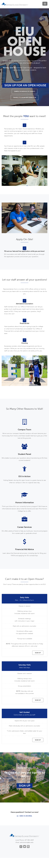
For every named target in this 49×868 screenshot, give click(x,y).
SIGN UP (38, 653)
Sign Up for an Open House (25, 85)
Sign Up (25, 786)
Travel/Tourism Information (25, 97)
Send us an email (24, 816)
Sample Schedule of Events (25, 91)
